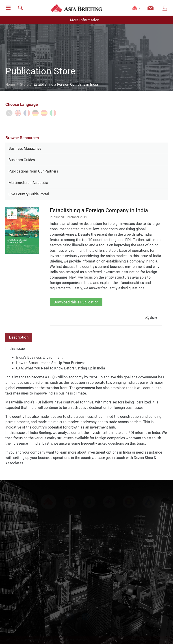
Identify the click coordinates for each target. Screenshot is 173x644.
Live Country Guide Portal (29, 194)
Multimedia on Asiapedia (28, 183)
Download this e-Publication (76, 302)
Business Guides (22, 160)
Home (10, 84)
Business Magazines (25, 148)
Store (24, 84)
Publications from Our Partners (33, 171)
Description (19, 337)
